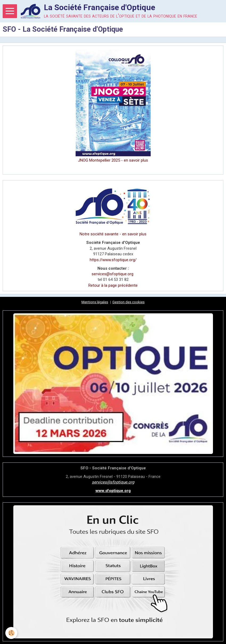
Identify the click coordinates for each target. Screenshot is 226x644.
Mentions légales (95, 302)
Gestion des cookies (128, 302)
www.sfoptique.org (113, 491)
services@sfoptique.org (112, 274)
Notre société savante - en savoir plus (113, 234)
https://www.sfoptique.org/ (113, 260)
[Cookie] (11, 633)
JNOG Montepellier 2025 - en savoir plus (113, 160)
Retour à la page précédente (113, 285)
